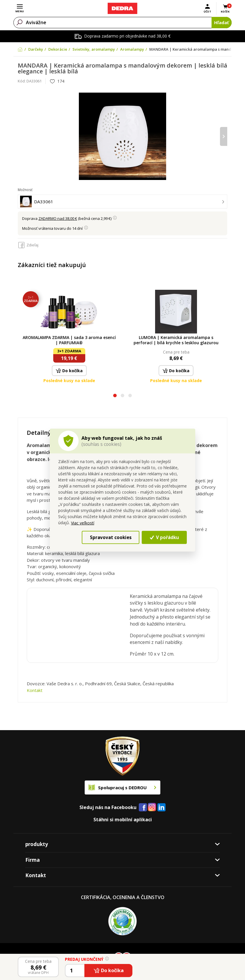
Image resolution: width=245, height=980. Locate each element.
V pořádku (164, 537)
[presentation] (224, 136)
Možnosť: (25, 190)
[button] (115, 396)
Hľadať (222, 22)
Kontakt (35, 690)
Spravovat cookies (111, 537)
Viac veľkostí (83, 523)
